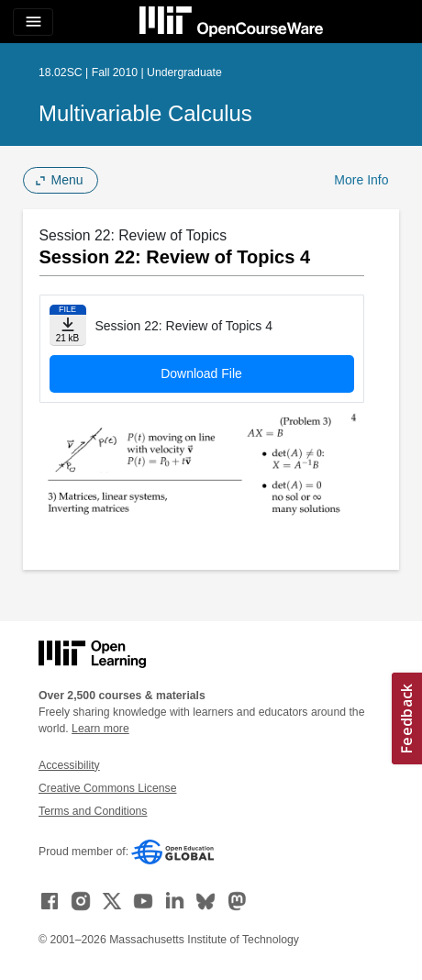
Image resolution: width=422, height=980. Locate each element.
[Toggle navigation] (33, 22)
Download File (201, 373)
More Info (361, 180)
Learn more (100, 729)
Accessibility (69, 765)
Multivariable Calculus (145, 113)
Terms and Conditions (93, 811)
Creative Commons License (107, 788)
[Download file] (68, 325)
